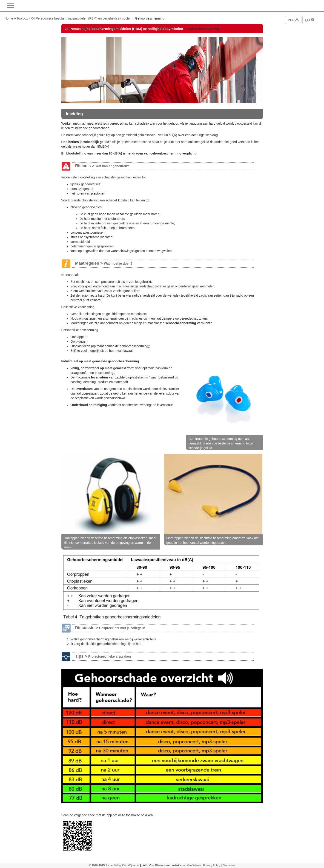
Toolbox (22, 18)
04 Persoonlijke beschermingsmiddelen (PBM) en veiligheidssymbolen (81, 18)
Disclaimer (229, 865)
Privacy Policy (212, 865)
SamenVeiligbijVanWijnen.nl (122, 865)
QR (310, 20)
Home (9, 18)
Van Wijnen (194, 865)
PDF (293, 20)
